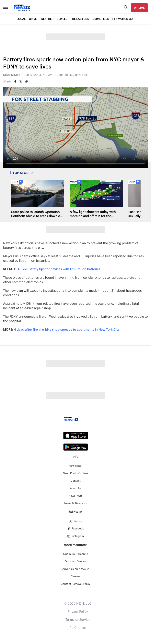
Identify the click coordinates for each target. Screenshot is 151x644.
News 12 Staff (12, 75)
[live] (139, 8)
